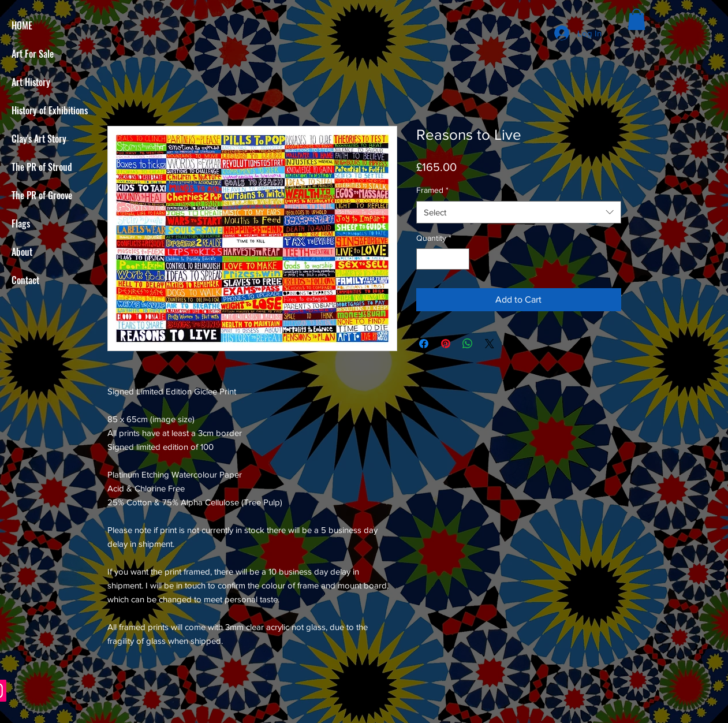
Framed (432, 190)
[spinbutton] (443, 259)
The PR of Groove (42, 195)
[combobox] (519, 212)
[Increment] (460, 259)
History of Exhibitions (50, 110)
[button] (636, 19)
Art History (31, 82)
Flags (21, 223)
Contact (25, 280)
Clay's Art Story (39, 139)
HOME (22, 25)
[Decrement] (425, 259)
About (22, 252)
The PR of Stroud (42, 167)
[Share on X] (490, 344)
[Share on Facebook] (424, 344)
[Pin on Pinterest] (446, 344)
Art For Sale (33, 54)
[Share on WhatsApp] (468, 344)
